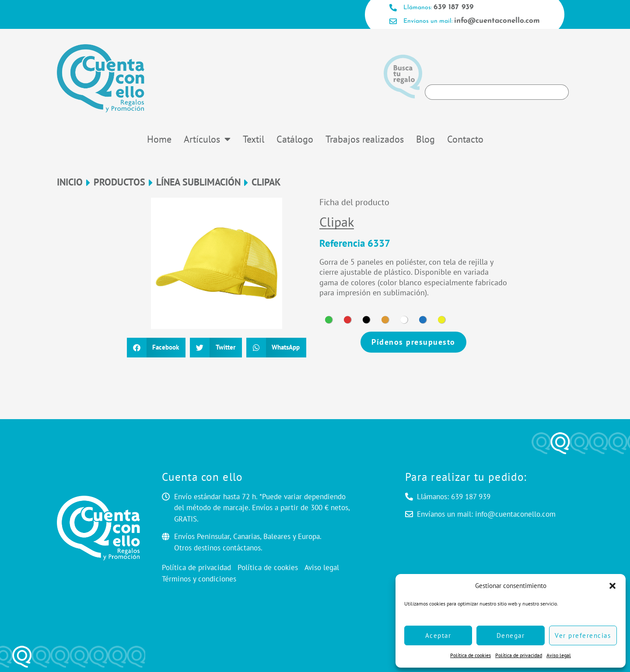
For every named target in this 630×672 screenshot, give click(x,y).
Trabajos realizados (365, 139)
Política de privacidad (519, 655)
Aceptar (438, 635)
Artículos (207, 139)
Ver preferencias (583, 635)
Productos (119, 182)
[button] (612, 586)
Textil (254, 139)
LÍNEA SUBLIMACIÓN (198, 182)
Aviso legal (559, 655)
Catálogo (295, 139)
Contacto (465, 139)
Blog (425, 139)
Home (159, 139)
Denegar (511, 635)
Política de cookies (471, 655)
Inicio (70, 182)
